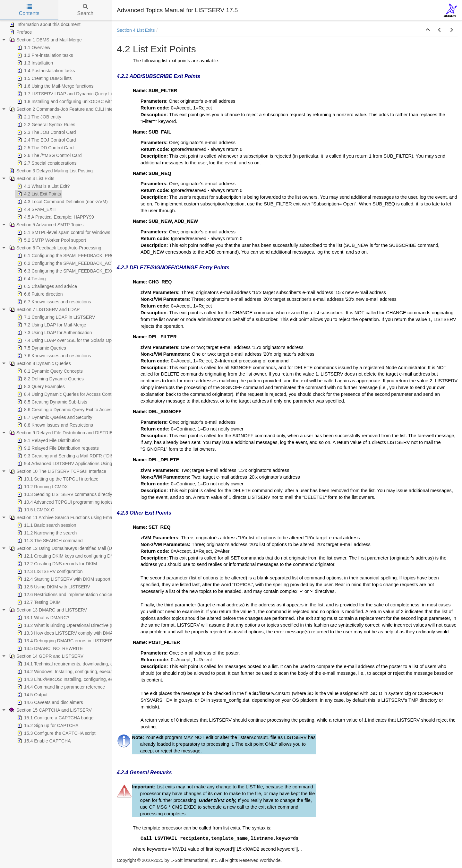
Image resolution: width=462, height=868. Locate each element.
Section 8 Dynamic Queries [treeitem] (39, 363)
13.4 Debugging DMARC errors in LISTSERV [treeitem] (65, 641)
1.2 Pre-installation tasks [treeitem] (44, 55)
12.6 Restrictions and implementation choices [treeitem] (65, 595)
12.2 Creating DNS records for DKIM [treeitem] (56, 564)
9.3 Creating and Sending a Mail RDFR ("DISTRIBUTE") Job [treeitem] (80, 456)
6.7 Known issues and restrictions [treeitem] (53, 302)
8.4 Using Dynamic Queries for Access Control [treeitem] (66, 394)
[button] (428, 30)
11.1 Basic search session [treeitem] (46, 525)
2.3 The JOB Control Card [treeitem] (46, 132)
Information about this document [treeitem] (44, 24)
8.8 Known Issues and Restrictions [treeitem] (54, 425)
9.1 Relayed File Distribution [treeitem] (48, 440)
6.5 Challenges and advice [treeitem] (46, 286)
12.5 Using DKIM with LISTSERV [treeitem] (53, 587)
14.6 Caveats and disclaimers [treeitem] (49, 702)
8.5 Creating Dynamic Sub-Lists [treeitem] (51, 402)
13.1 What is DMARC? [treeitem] (43, 618)
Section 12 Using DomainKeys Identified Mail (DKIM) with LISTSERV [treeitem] (81, 548)
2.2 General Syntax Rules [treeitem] (46, 125)
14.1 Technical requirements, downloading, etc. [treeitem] (67, 664)
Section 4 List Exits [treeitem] (31, 178)
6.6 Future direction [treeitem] (39, 294)
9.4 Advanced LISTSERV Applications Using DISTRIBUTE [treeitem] (78, 464)
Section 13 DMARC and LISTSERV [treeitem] (47, 610)
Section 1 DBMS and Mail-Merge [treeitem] (45, 40)
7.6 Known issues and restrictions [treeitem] (53, 356)
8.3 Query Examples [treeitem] (40, 386)
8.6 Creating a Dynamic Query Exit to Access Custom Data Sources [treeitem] (87, 410)
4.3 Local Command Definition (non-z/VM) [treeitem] (62, 202)
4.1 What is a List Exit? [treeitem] (43, 186)
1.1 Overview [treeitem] (33, 48)
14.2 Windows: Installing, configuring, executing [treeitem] (67, 672)
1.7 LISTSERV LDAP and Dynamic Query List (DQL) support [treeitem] (80, 94)
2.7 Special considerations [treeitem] (46, 163)
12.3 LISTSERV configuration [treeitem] (49, 571)
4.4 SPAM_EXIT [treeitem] (36, 209)
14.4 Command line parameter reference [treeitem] (60, 687)
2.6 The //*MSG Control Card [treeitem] (49, 155)
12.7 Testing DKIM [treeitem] (38, 602)
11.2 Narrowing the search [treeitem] (46, 533)
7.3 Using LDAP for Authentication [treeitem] (54, 333)
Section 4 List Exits (136, 30)
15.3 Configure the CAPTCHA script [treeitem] (56, 733)
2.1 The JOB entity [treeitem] (38, 117)
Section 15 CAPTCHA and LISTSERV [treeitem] (50, 710)
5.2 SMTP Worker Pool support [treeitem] (51, 240)
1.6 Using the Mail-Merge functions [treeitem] (55, 86)
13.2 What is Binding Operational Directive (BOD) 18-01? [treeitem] (77, 625)
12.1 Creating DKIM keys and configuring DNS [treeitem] (66, 556)
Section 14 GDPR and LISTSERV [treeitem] (46, 656)
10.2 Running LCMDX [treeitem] (42, 487)
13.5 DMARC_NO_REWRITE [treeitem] (49, 648)
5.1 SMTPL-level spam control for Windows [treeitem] (63, 232)
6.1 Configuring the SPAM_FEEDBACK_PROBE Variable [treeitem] (77, 256)
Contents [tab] (29, 10)
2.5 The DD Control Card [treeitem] (45, 148)
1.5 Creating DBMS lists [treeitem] (44, 78)
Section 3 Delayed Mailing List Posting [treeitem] (50, 171)
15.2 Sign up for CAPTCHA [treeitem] (47, 725)
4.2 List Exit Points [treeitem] (38, 194)
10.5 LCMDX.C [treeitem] (35, 510)
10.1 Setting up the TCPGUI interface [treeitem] (57, 479)
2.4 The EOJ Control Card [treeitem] (46, 140)
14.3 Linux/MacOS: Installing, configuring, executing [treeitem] (72, 679)
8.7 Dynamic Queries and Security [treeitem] (54, 417)
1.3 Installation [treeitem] (34, 63)
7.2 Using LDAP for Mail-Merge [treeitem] (51, 325)
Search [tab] (85, 10)
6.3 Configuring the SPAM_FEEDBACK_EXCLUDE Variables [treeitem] (81, 271)
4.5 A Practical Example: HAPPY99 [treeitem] (55, 217)
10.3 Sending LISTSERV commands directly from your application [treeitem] (85, 494)
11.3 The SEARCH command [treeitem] (49, 541)
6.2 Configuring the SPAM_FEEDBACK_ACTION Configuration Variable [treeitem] (91, 263)
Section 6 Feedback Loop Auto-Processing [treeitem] (55, 248)
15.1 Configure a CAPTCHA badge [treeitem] (55, 718)
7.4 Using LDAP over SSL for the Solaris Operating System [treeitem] (79, 340)
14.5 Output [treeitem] (32, 695)
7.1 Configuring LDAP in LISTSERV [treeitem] (55, 317)
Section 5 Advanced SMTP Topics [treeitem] (46, 225)
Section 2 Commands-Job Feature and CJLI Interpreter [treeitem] (67, 109)
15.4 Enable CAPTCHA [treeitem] (43, 741)
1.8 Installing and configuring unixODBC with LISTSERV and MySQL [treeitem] (88, 101)
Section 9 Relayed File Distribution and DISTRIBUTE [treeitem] (65, 433)
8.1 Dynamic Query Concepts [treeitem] (49, 371)
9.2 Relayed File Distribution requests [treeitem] (57, 448)
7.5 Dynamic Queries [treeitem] (41, 348)
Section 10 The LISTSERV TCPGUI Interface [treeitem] (57, 471)
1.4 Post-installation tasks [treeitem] (45, 71)
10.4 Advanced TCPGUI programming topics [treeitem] (64, 502)
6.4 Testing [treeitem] (31, 279)
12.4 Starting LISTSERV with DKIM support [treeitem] (63, 579)
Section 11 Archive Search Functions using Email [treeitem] (61, 517)
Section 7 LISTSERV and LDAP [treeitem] (44, 309)
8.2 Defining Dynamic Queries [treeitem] (50, 379)
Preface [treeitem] (20, 32)
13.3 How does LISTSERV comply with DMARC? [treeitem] (69, 633)
